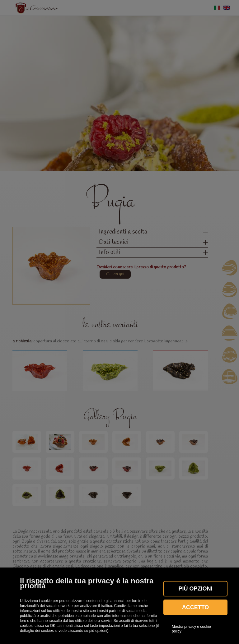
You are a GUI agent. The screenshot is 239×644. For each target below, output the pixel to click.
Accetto (196, 607)
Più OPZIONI (195, 589)
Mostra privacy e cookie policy (191, 629)
